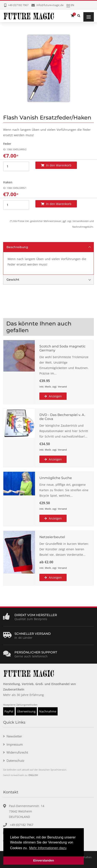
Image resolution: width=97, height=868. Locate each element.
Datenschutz (15, 760)
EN (72, 5)
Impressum (15, 744)
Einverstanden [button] (43, 860)
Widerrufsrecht (17, 752)
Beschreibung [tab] (49, 247)
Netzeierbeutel (52, 537)
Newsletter (14, 736)
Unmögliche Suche (56, 478)
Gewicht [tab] (49, 280)
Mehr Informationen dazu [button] (48, 848)
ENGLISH (33, 775)
